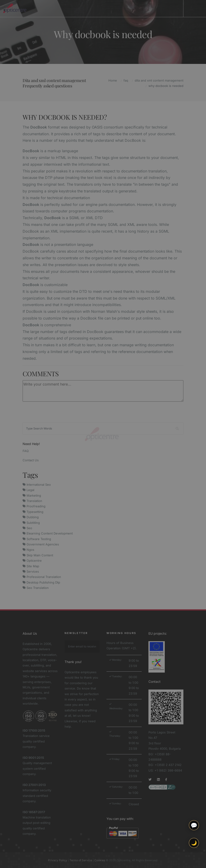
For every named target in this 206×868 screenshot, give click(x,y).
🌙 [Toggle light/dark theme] (194, 843)
